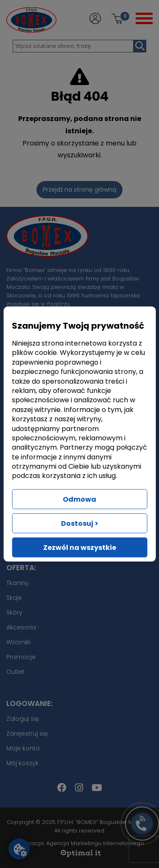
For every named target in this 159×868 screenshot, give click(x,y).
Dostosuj (80, 523)
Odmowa (79, 499)
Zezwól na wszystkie (80, 547)
